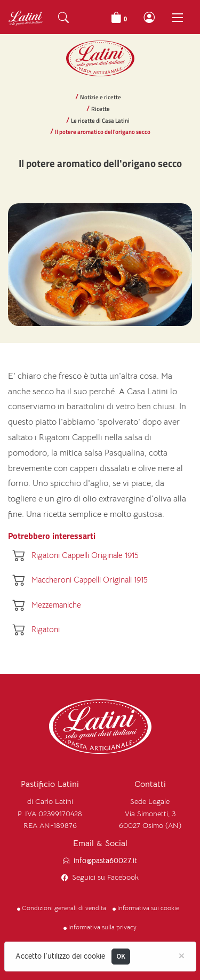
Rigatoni (46, 629)
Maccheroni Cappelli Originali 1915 (90, 580)
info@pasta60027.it (105, 861)
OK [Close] (121, 956)
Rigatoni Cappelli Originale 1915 (85, 555)
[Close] (182, 955)
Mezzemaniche (56, 605)
